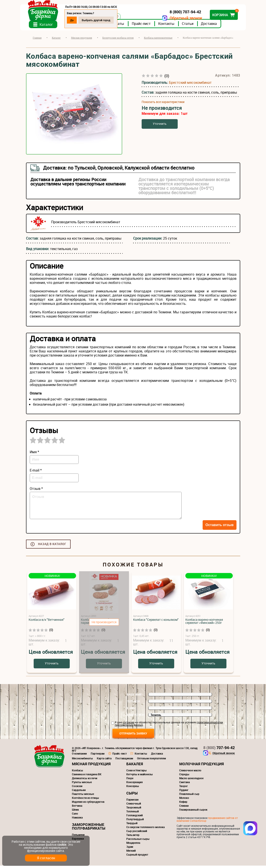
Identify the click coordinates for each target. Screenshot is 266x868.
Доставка (215, 26)
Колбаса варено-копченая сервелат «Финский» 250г (204, 624)
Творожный (134, 810)
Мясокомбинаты (82, 761)
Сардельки (79, 792)
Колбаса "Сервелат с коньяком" (156, 622)
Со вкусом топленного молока (145, 829)
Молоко (184, 800)
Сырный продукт (137, 857)
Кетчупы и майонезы (140, 777)
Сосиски (77, 788)
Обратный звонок (180, 18)
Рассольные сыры (138, 841)
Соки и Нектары (136, 773)
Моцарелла (133, 845)
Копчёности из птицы (85, 800)
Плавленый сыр (189, 796)
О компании (79, 756)
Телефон (133, 704)
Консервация (135, 784)
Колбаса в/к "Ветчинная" (47, 622)
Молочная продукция (202, 766)
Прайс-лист (147, 26)
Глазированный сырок (193, 812)
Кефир (183, 804)
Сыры (132, 795)
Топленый (133, 814)
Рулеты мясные (82, 784)
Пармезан (132, 802)
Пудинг (184, 792)
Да (78, 20)
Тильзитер (133, 837)
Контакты (172, 26)
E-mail (132, 710)
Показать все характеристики (163, 104)
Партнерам (98, 756)
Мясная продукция (91, 766)
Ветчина (77, 808)
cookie (62, 845)
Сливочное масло (190, 773)
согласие (129, 725)
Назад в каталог (52, 546)
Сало (75, 816)
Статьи (194, 26)
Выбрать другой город (102, 20)
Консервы (133, 788)
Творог (183, 788)
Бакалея (135, 766)
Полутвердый (135, 822)
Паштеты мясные (83, 796)
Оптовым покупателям (151, 761)
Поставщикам (124, 761)
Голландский (135, 818)
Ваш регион (136, 717)
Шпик (75, 812)
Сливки (184, 808)
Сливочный (134, 806)
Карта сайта (104, 761)
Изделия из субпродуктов (88, 804)
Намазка (77, 820)
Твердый (132, 825)
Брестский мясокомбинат (190, 85)
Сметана (184, 784)
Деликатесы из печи (85, 781)
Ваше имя (134, 697)
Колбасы (77, 773)
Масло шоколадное (191, 781)
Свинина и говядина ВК (87, 777)
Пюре (130, 781)
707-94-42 (219, 750)
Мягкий (131, 853)
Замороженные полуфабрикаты (89, 829)
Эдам (130, 849)
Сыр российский (137, 833)
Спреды (184, 777)
